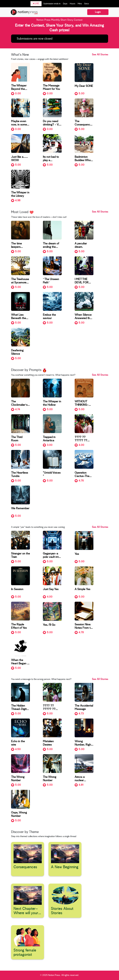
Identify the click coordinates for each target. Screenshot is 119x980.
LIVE (36, 3)
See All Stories (100, 55)
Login (98, 12)
